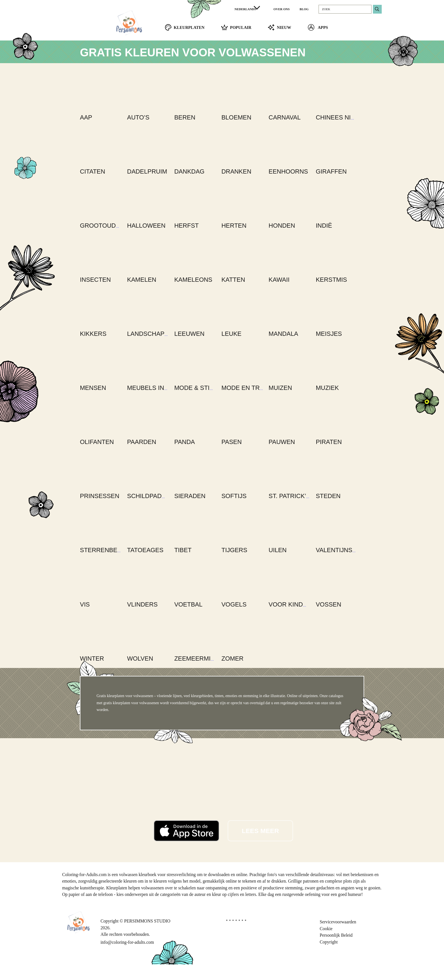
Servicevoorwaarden (338, 937)
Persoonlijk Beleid (336, 951)
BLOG (304, 9)
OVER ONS (282, 9)
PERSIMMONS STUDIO (147, 937)
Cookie (326, 944)
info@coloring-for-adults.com (127, 958)
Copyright (329, 957)
